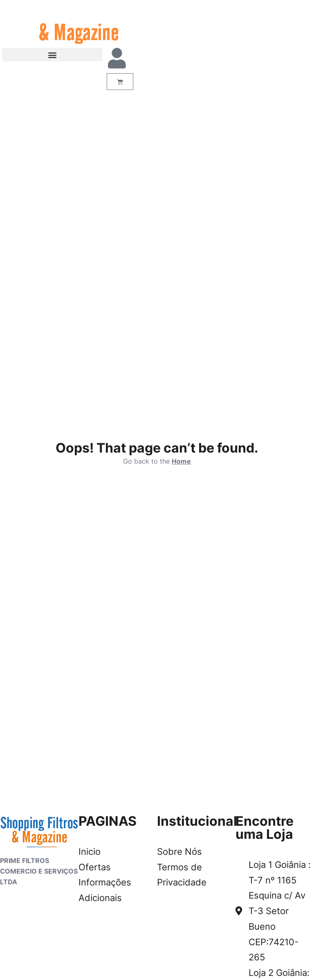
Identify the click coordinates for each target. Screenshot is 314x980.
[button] (52, 55)
